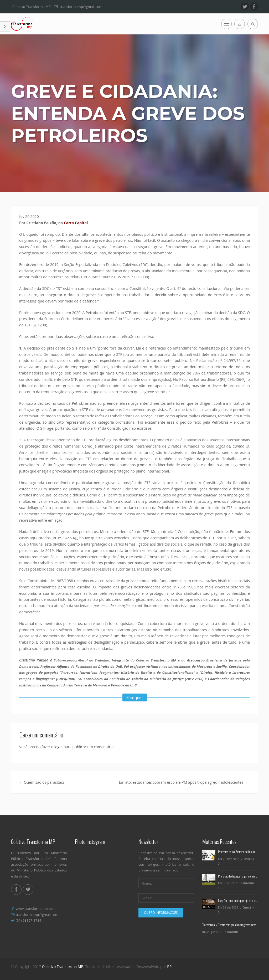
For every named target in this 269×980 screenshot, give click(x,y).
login (59, 747)
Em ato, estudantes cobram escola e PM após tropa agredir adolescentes (183, 782)
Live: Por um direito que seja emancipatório (241, 901)
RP (169, 966)
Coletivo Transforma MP (63, 966)
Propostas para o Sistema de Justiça (237, 852)
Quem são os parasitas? (42, 782)
